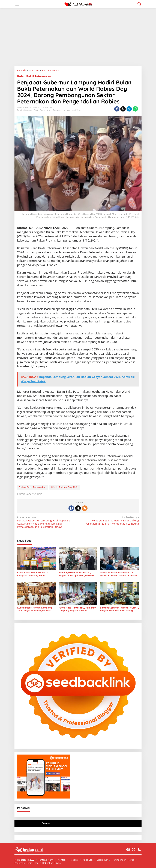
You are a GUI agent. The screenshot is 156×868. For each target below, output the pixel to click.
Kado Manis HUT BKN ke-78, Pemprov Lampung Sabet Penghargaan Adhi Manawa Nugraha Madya (33, 574)
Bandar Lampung (25, 110)
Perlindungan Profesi (123, 860)
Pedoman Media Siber (26, 863)
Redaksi (74, 860)
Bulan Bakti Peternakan (34, 76)
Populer (46, 823)
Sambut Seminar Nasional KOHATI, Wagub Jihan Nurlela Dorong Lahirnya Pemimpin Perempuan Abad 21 (119, 609)
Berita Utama (46, 110)
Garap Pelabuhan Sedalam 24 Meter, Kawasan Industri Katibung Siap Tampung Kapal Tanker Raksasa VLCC (119, 574)
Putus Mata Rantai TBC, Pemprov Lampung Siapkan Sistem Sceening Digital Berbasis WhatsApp (77, 609)
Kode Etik (87, 860)
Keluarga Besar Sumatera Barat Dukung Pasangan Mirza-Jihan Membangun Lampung (110, 521)
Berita (37, 110)
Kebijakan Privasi (52, 863)
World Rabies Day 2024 (65, 487)
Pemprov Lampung (62, 110)
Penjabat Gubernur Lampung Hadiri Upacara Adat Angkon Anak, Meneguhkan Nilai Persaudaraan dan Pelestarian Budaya (46, 522)
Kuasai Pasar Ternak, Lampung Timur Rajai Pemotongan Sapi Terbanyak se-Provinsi (34, 609)
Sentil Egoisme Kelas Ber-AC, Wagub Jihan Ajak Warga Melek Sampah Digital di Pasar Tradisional (76, 574)
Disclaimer (102, 860)
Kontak (62, 860)
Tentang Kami (46, 860)
